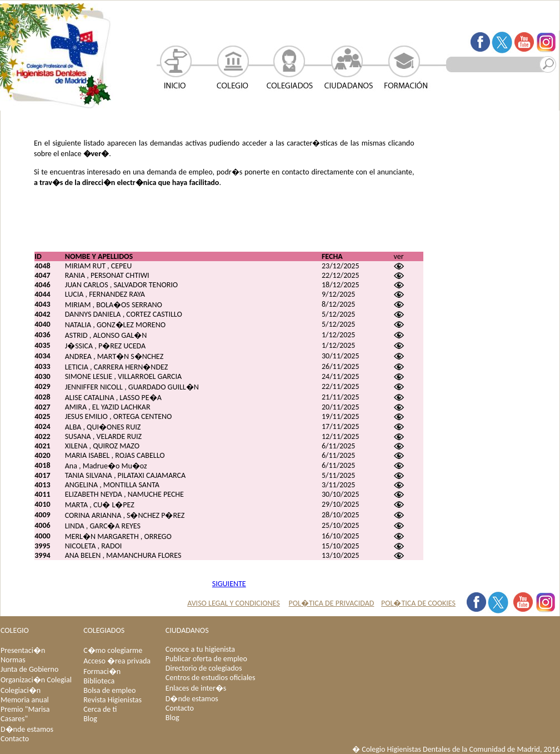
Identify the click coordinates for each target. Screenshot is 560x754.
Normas (13, 660)
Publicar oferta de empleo (206, 659)
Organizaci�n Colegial (36, 680)
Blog (90, 719)
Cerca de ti (100, 709)
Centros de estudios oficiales (211, 678)
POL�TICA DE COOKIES (418, 603)
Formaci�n (102, 671)
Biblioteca (99, 681)
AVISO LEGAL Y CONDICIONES (234, 603)
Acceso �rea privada (117, 661)
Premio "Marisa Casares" (25, 714)
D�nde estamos (27, 729)
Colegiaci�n (21, 690)
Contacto (15, 739)
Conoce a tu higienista (200, 649)
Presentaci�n (23, 650)
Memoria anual (25, 700)
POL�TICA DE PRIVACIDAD (332, 603)
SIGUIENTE (229, 584)
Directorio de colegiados (204, 668)
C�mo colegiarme (113, 650)
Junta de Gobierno (29, 669)
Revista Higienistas (112, 700)
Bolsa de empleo (109, 690)
